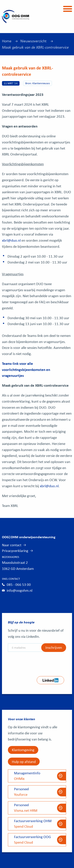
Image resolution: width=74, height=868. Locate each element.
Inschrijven (54, 647)
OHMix (37, 776)
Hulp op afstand (24, 762)
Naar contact (12, 545)
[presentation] (38, 663)
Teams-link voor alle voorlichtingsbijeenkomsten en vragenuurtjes (26, 369)
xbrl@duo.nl (11, 240)
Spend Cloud (37, 824)
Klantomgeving (23, 750)
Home (7, 41)
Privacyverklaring (15, 551)
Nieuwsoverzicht (33, 41)
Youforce (37, 792)
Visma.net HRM (37, 808)
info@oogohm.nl (20, 590)
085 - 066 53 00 (19, 584)
